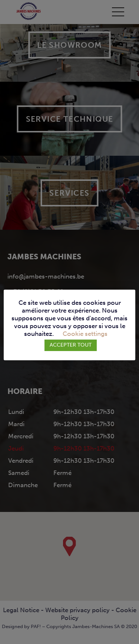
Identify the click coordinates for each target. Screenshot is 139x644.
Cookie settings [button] (85, 334)
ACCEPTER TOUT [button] (71, 345)
